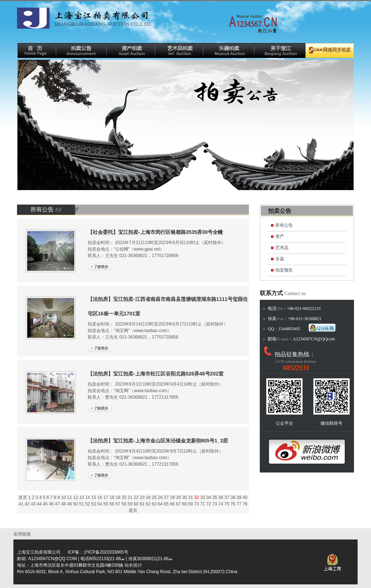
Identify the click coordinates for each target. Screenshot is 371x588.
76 (233, 504)
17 (106, 497)
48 (63, 504)
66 (172, 504)
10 (64, 497)
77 (239, 504)
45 (45, 504)
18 (112, 497)
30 (185, 497)
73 (215, 504)
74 (221, 504)
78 (245, 504)
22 (136, 497)
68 (184, 504)
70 (197, 504)
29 (178, 497)
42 (27, 504)
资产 (280, 236)
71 (202, 504)
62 (148, 504)
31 (190, 497)
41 (21, 504)
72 (209, 504)
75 (227, 504)
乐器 (280, 259)
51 (81, 504)
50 (76, 504)
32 (197, 497)
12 (76, 497)
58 (124, 504)
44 (39, 504)
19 (118, 497)
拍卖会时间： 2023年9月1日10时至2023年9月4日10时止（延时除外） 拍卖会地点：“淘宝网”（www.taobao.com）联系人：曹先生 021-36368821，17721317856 (156, 386)
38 (233, 497)
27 (166, 497)
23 (142, 497)
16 (100, 497)
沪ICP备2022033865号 (106, 552)
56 (112, 504)
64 (160, 504)
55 (106, 504)
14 (87, 497)
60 (136, 504)
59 (130, 504)
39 (239, 497)
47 (57, 504)
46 (51, 504)
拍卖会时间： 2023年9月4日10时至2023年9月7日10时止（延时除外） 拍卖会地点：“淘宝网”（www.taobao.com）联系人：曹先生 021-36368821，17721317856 (158, 453)
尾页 (133, 511)
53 (94, 504)
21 (130, 497)
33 (203, 497)
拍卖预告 (284, 270)
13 (82, 497)
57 (118, 504)
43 (33, 504)
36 (221, 497)
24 (148, 497)
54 (99, 504)
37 (227, 497)
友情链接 (23, 534)
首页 (23, 497)
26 (160, 497)
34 (209, 497)
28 (172, 497)
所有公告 (284, 225)
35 (215, 497)
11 (69, 497)
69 (190, 504)
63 (154, 504)
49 (69, 504)
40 (245, 497)
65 (166, 504)
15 (94, 497)
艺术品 (282, 248)
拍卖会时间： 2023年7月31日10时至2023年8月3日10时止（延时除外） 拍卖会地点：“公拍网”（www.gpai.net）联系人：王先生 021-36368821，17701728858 (157, 244)
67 (178, 504)
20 (124, 497)
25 (154, 497)
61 (142, 504)
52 (87, 504)
